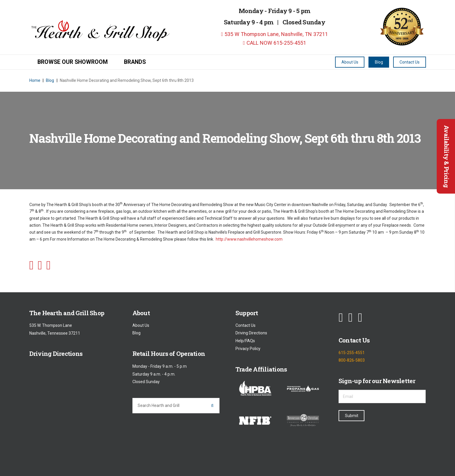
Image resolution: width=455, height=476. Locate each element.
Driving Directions (251, 333)
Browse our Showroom (73, 62)
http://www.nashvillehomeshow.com (249, 239)
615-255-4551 (352, 353)
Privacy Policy (248, 349)
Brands (135, 62)
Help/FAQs (245, 341)
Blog (136, 333)
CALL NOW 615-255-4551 (275, 43)
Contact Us (246, 325)
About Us (141, 325)
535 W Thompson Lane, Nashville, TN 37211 (275, 34)
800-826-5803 (352, 360)
